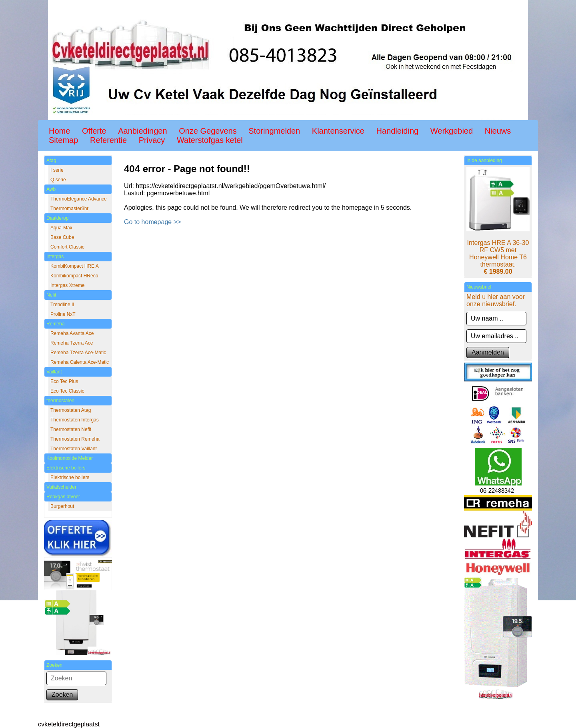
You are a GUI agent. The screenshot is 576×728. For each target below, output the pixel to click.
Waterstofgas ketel (210, 140)
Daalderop (57, 218)
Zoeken (62, 695)
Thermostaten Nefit (71, 429)
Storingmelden (274, 131)
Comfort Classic (67, 247)
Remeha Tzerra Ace (72, 343)
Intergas (55, 257)
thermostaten (60, 401)
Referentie (108, 140)
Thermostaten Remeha (75, 439)
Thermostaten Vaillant (74, 449)
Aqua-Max (61, 228)
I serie (57, 170)
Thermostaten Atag (71, 410)
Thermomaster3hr (69, 209)
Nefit (51, 295)
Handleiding (398, 131)
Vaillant (54, 372)
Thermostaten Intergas (75, 420)
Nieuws (498, 131)
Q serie (58, 180)
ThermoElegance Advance (79, 199)
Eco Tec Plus (64, 381)
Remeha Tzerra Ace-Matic (78, 353)
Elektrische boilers (66, 468)
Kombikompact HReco (74, 276)
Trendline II (62, 305)
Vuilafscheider (61, 487)
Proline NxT (63, 314)
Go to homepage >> (152, 222)
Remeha (55, 324)
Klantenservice (338, 131)
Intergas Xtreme (67, 285)
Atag (51, 160)
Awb (51, 189)
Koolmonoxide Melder (70, 458)
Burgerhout (62, 506)
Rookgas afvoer (63, 497)
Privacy (152, 140)
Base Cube (62, 237)
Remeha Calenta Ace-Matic (80, 362)
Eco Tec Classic (67, 391)
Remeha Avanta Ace (72, 333)
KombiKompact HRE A (75, 266)
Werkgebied (452, 131)
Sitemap (63, 140)
